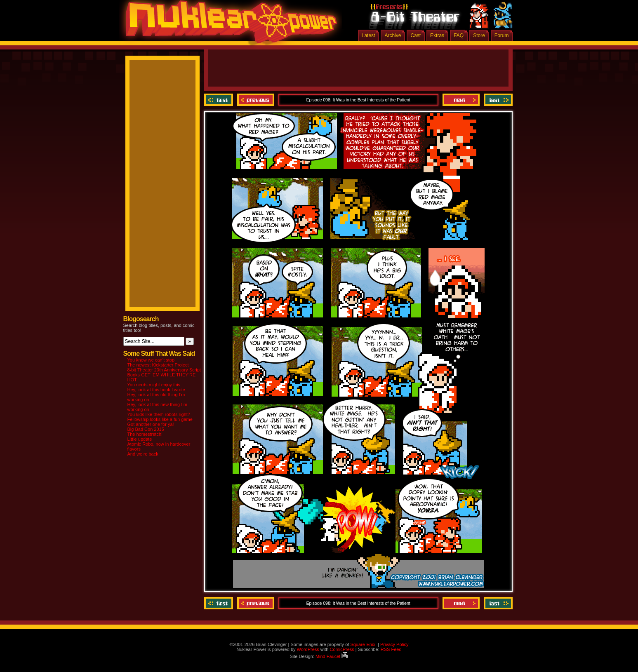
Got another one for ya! (151, 424)
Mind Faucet (332, 656)
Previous (256, 100)
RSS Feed (391, 649)
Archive (393, 35)
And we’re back (143, 454)
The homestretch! (145, 434)
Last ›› (497, 100)
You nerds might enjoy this (154, 385)
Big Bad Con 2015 (146, 429)
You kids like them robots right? (159, 414)
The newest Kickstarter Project (158, 365)
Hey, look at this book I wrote (156, 390)
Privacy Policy (394, 644)
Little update (140, 439)
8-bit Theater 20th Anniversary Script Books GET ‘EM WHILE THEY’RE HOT (164, 375)
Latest (368, 35)
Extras (437, 35)
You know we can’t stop (151, 360)
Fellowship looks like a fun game (160, 419)
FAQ (459, 35)
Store (479, 35)
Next (461, 100)
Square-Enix (363, 644)
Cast (416, 35)
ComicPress (342, 649)
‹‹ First (220, 100)
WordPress (308, 649)
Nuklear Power (228, 25)
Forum (502, 35)
